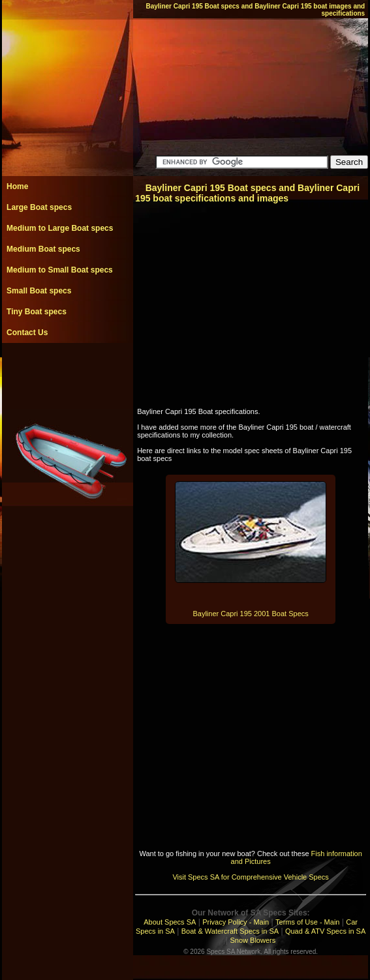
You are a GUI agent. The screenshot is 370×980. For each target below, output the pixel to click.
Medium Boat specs (43, 249)
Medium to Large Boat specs (60, 228)
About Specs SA (170, 922)
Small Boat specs (39, 291)
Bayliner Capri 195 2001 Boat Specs (250, 614)
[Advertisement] (67, 372)
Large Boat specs (39, 207)
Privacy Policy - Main (236, 922)
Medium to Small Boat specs (60, 270)
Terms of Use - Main (307, 922)
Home (17, 186)
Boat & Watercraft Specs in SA (230, 931)
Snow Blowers (253, 940)
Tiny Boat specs (37, 312)
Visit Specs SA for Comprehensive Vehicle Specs (250, 877)
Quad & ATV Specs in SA (325, 931)
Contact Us (27, 333)
